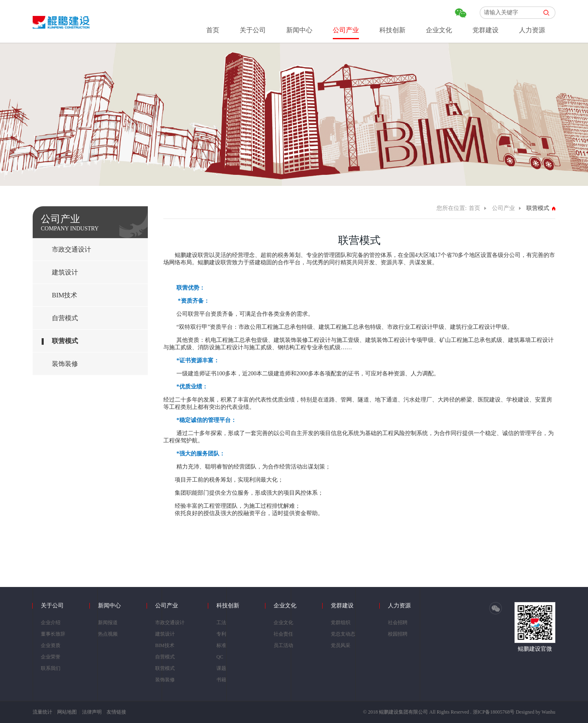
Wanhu (548, 712)
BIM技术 (65, 295)
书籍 (221, 680)
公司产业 (346, 30)
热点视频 (108, 634)
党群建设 (486, 30)
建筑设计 (65, 272)
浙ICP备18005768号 (494, 712)
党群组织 (341, 623)
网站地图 (67, 712)
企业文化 (439, 30)
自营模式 (65, 318)
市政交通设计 (71, 249)
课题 (221, 668)
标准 (221, 645)
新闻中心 (299, 30)
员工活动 (283, 645)
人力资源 (532, 30)
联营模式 (65, 341)
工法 (221, 623)
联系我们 (51, 668)
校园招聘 (398, 634)
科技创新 (392, 30)
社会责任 (283, 634)
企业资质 (51, 645)
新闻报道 (108, 623)
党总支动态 (343, 634)
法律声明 (92, 712)
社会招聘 (398, 623)
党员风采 (341, 645)
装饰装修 (65, 364)
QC (220, 657)
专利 (221, 634)
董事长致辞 (53, 634)
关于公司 (253, 30)
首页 (213, 30)
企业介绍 (51, 623)
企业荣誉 (51, 657)
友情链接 (116, 712)
